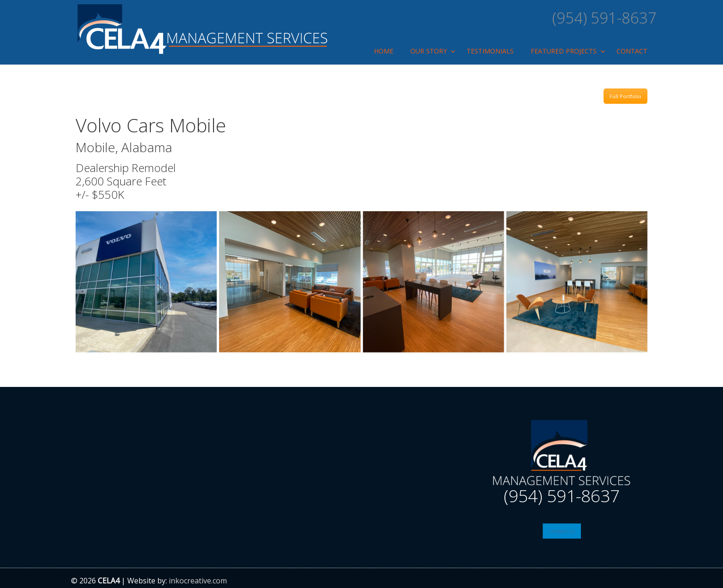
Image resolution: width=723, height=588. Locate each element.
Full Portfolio (625, 96)
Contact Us (562, 531)
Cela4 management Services (202, 29)
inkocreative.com (198, 581)
